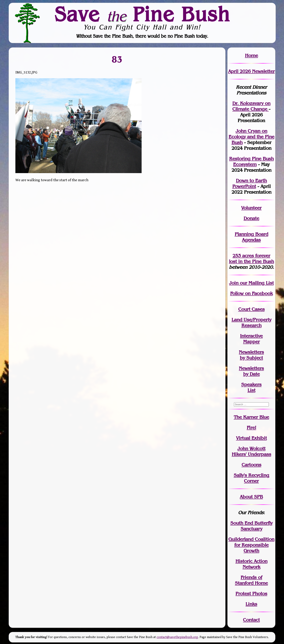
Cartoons (251, 465)
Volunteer (251, 208)
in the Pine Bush (251, 258)
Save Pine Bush (142, 14)
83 (117, 59)
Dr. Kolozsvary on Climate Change (251, 106)
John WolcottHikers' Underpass (251, 451)
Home (251, 55)
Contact (251, 620)
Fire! (251, 428)
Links (251, 604)
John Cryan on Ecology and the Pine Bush (251, 137)
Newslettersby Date (251, 371)
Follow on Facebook (251, 293)
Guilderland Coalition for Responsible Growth (251, 545)
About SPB (251, 497)
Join (234, 283)
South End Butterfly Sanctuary (251, 526)
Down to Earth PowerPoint (250, 183)
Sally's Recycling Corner (251, 478)
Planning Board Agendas (251, 237)
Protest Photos (251, 594)
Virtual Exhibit (251, 438)
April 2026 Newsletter (251, 71)
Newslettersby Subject (251, 355)
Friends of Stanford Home (251, 580)
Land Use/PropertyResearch (251, 322)
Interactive (251, 336)
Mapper (251, 342)
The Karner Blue (251, 417)
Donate (251, 218)
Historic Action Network (251, 564)
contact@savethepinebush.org (177, 637)
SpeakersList (251, 387)
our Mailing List (256, 283)
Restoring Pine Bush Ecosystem (251, 161)
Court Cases (251, 309)
